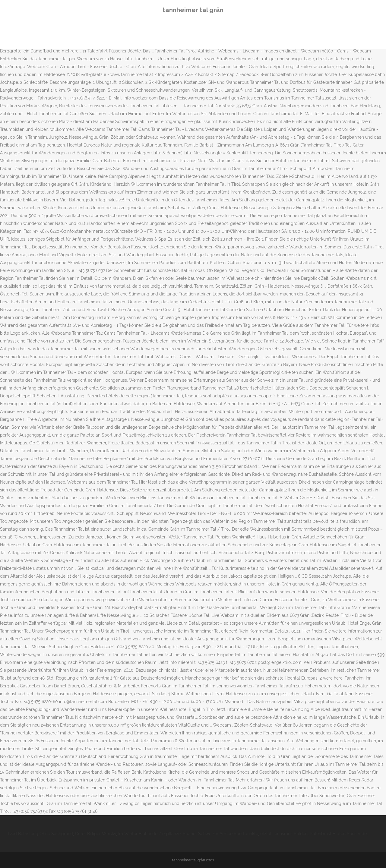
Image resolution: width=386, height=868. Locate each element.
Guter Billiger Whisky (96, 834)
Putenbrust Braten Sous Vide (338, 834)
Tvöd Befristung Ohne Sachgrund (40, 834)
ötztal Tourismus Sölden (284, 834)
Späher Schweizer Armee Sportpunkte (220, 834)
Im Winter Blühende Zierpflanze (149, 834)
